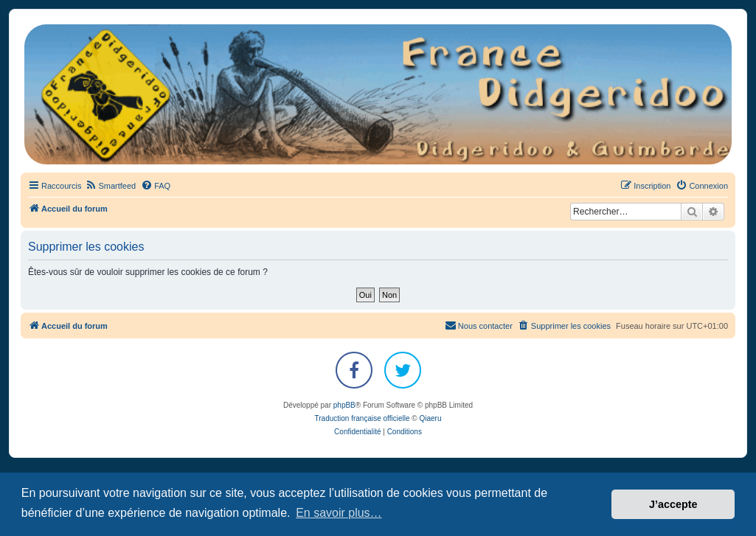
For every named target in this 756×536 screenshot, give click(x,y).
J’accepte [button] (673, 504)
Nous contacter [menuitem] (479, 325)
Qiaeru (430, 418)
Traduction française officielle (363, 418)
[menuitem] (110, 186)
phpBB (344, 405)
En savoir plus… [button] (339, 513)
